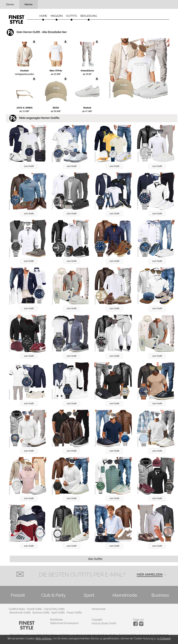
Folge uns (138, 620)
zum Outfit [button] (29, 166)
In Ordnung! (164, 639)
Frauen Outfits (74, 613)
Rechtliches (57, 620)
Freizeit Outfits (34, 609)
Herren (28, 4)
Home (43, 16)
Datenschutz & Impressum (64, 623)
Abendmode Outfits (20, 613)
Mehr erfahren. (44, 639)
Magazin (57, 16)
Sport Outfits (58, 613)
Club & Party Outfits (54, 609)
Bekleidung (89, 16)
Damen (10, 4)
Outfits (71, 16)
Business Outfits (41, 613)
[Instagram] (136, 625)
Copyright (97, 620)
